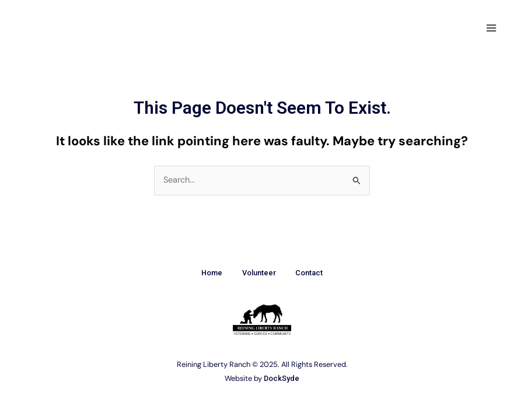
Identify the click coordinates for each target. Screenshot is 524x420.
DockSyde (282, 378)
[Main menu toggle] (491, 28)
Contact (313, 273)
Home (208, 273)
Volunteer (259, 273)
